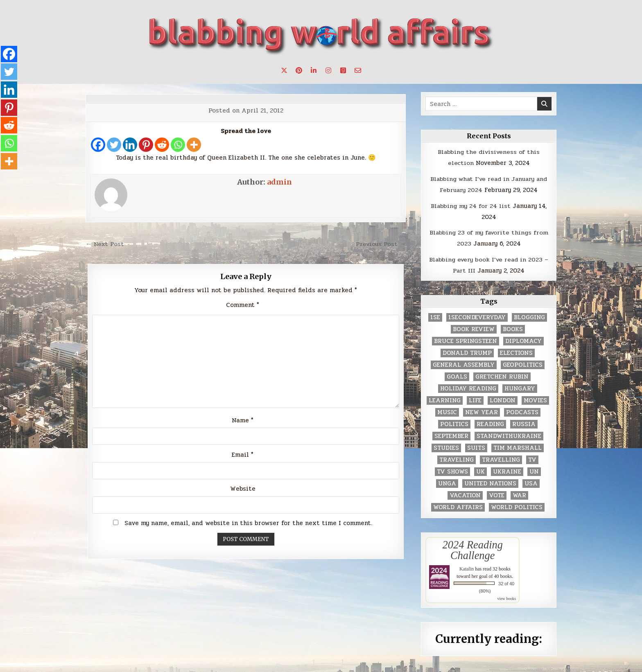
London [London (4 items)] (503, 398)
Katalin (467, 566)
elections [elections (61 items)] (516, 351)
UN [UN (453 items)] (534, 469)
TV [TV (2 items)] (532, 457)
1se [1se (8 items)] (435, 315)
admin (279, 182)
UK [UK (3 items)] (480, 469)
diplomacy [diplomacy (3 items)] (523, 339)
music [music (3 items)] (447, 410)
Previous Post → (380, 244)
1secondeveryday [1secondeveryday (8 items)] (477, 315)
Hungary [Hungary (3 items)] (520, 386)
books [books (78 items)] (513, 327)
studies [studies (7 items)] (446, 445)
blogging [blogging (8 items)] (529, 315)
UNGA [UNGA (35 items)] (447, 481)
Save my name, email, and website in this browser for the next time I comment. (248, 523)
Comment (243, 304)
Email (243, 454)
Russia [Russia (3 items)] (524, 422)
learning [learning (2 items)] (445, 398)
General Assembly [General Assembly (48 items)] (464, 362)
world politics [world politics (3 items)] (517, 505)
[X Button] (284, 70)
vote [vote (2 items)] (497, 493)
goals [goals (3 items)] (457, 374)
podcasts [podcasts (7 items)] (522, 410)
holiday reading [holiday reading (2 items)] (468, 386)
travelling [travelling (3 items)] (501, 457)
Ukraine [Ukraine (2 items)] (507, 469)
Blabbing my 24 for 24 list (471, 205)
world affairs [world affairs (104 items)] (458, 505)
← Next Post (105, 244)
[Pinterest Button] (299, 70)
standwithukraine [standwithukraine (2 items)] (509, 434)
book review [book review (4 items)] (474, 327)
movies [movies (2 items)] (535, 398)
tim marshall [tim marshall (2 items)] (518, 445)
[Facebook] (98, 145)
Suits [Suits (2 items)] (476, 445)
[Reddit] (162, 145)
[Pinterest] (146, 145)
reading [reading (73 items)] (490, 422)
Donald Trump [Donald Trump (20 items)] (467, 351)
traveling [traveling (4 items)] (457, 457)
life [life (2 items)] (475, 398)
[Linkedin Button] (314, 70)
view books (506, 596)
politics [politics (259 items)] (454, 422)
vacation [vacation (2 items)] (465, 493)
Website (243, 489)
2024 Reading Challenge (473, 548)
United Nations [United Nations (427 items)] (490, 481)
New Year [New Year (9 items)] (481, 410)
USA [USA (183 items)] (531, 481)
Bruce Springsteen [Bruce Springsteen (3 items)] (466, 339)
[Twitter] (114, 145)
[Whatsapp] (178, 145)
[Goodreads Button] (343, 70)
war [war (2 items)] (519, 493)
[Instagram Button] (328, 70)
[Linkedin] (130, 145)
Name (243, 420)
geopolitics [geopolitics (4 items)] (523, 362)
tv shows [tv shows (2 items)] (452, 469)
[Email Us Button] (358, 70)
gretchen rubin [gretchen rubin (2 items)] (502, 374)
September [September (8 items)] (451, 434)
